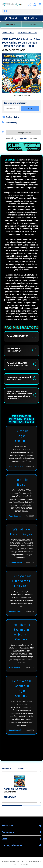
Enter (30, 108)
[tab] (12, 806)
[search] (21, 11)
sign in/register (20, 139)
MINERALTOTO (11, 160)
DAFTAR (11, 24)
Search (5, 11)
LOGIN (32, 24)
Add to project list (24, 133)
